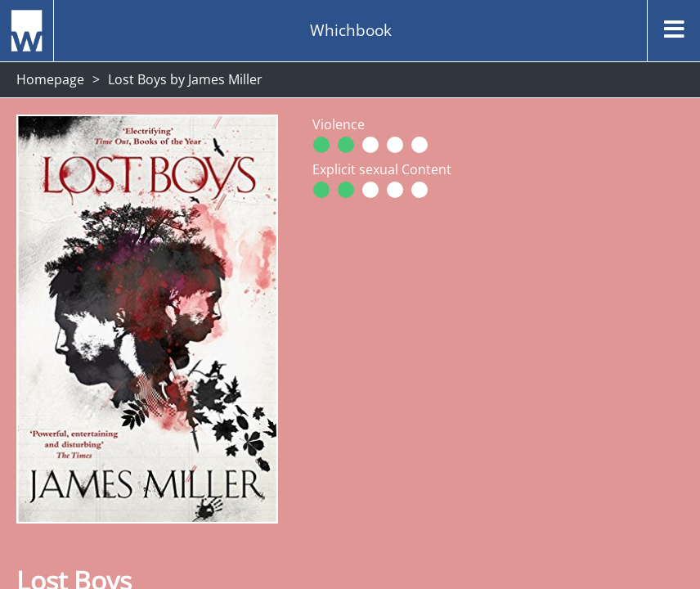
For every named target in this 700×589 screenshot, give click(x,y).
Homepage (50, 79)
